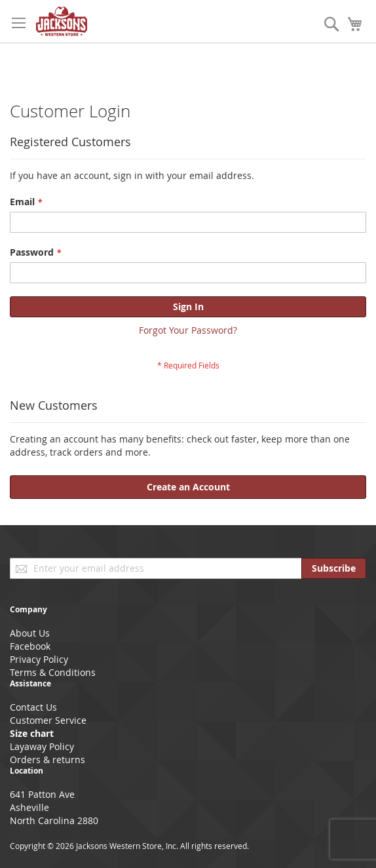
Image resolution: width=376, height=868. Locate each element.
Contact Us (33, 707)
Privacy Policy (39, 659)
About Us (30, 633)
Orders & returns (47, 759)
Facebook (30, 646)
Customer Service (48, 720)
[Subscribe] (334, 568)
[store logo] (62, 21)
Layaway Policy (42, 746)
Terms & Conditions (53, 672)
